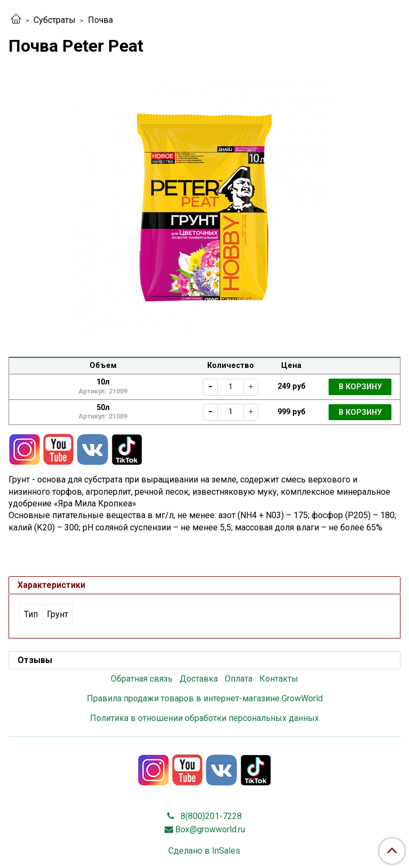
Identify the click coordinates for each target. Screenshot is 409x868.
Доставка (199, 679)
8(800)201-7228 (210, 816)
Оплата (239, 679)
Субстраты (55, 20)
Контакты (279, 679)
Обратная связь (142, 679)
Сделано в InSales (204, 851)
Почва (100, 20)
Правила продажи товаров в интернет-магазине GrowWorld (205, 698)
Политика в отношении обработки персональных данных (204, 718)
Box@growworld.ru (210, 829)
